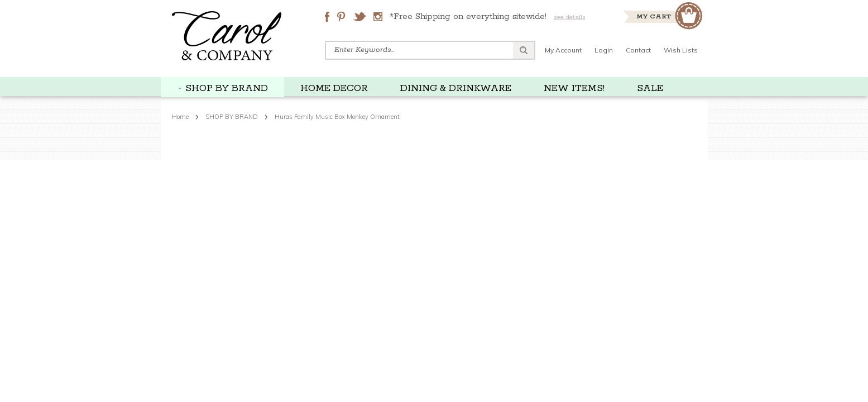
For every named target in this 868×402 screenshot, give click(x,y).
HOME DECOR (334, 88)
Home (180, 117)
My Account (563, 50)
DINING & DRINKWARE (456, 88)
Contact (638, 50)
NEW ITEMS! (574, 88)
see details (570, 17)
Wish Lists (681, 50)
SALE (650, 88)
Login (604, 50)
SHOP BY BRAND (227, 88)
